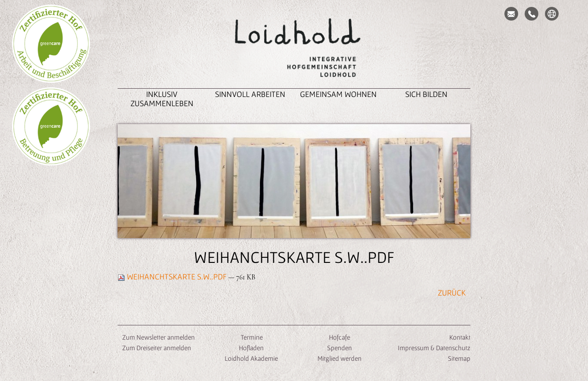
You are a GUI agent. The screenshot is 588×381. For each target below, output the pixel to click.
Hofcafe (339, 337)
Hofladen (251, 348)
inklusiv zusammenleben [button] (162, 99)
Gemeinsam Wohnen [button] (338, 94)
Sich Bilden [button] (426, 94)
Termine (251, 337)
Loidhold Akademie (251, 358)
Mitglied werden (339, 358)
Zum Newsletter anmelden (158, 337)
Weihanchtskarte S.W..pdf (173, 276)
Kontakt (460, 337)
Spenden (339, 348)
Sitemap (459, 358)
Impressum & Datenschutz (434, 348)
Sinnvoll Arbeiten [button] (250, 94)
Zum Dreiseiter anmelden (157, 348)
